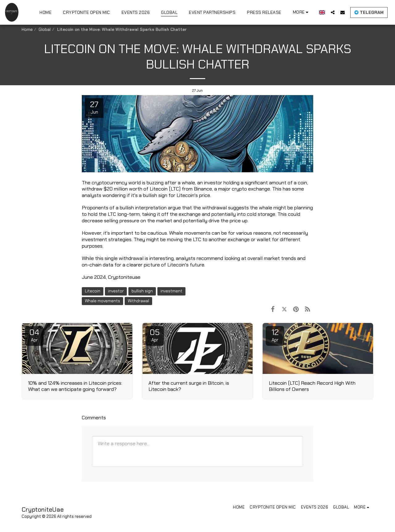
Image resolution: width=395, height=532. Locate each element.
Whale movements (102, 301)
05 (155, 335)
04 (34, 335)
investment (171, 291)
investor (116, 291)
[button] (333, 12)
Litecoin (93, 291)
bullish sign (142, 291)
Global (45, 29)
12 (275, 335)
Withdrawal (138, 301)
